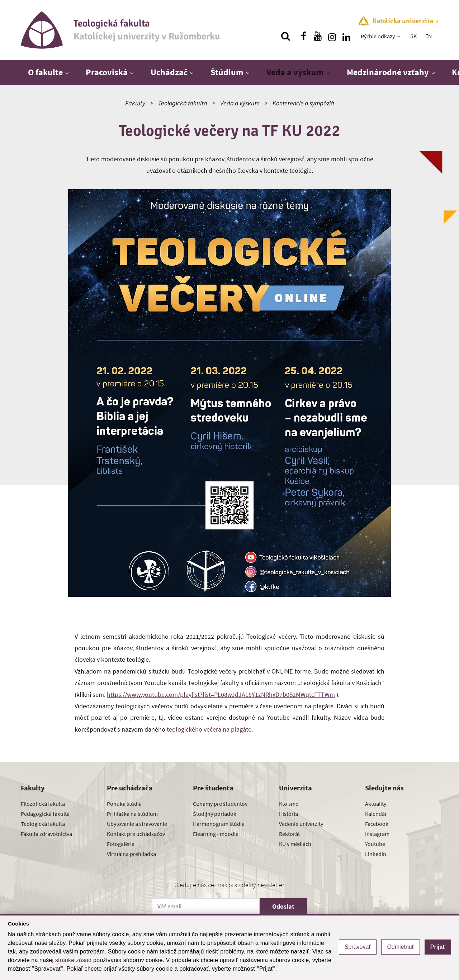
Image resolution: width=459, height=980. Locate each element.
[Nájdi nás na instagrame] (332, 36)
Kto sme (289, 804)
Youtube (375, 844)
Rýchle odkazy (378, 36)
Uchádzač (169, 72)
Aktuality (376, 804)
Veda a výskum (295, 72)
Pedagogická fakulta (45, 814)
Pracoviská (107, 72)
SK (413, 36)
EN (429, 36)
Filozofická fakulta (43, 804)
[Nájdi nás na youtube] (318, 36)
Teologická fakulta (183, 103)
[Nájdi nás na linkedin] (346, 36)
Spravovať (358, 947)
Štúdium (227, 72)
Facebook (377, 824)
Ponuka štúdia (124, 804)
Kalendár (376, 814)
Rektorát (289, 834)
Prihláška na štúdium (132, 814)
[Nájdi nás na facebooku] (303, 36)
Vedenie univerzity (301, 824)
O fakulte (45, 72)
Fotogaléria (121, 844)
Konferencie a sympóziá (303, 103)
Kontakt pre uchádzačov (136, 834)
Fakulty (135, 103)
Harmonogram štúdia (219, 824)
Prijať (438, 947)
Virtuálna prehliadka (131, 854)
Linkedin (376, 854)
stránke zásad (74, 960)
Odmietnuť (400, 947)
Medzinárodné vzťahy (388, 72)
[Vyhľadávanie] (285, 36)
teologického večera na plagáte (209, 729)
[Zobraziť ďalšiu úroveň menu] (399, 36)
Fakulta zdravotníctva (46, 834)
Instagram (377, 834)
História (288, 814)
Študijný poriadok (215, 814)
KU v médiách (295, 844)
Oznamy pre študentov (220, 804)
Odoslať (283, 906)
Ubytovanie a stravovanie (137, 824)
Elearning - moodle (216, 834)
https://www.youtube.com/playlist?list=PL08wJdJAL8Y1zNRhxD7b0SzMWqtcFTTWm (221, 694)
